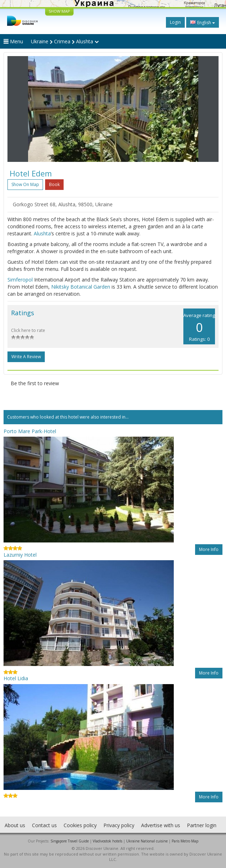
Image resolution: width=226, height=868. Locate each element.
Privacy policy (119, 825)
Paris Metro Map (185, 841)
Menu (13, 41)
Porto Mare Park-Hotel (30, 431)
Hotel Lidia (16, 678)
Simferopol (20, 280)
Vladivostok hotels (107, 841)
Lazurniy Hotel (20, 555)
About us (15, 825)
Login (175, 22)
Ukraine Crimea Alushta (65, 41)
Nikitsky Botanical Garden (81, 287)
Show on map (25, 184)
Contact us (44, 825)
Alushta (42, 233)
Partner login (202, 825)
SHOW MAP (59, 11)
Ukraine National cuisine (147, 841)
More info (209, 549)
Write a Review (26, 357)
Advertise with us (161, 825)
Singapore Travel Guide (70, 841)
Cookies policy (80, 825)
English (203, 22)
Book (54, 184)
